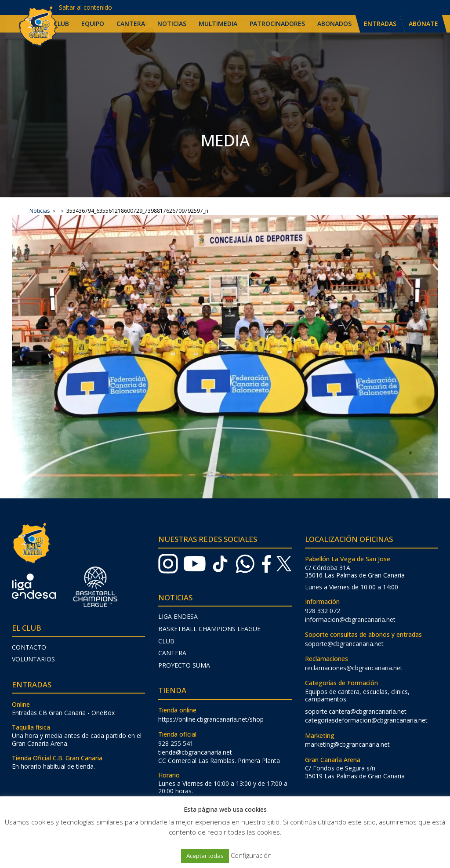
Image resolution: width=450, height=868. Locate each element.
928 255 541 (176, 743)
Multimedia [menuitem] (218, 24)
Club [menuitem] (61, 24)
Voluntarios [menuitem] (33, 659)
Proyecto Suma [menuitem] (184, 665)
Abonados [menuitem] (334, 24)
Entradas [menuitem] (380, 24)
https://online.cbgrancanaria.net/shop (211, 719)
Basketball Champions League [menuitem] (209, 629)
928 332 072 (323, 611)
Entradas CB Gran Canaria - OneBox (63, 713)
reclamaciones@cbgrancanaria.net (354, 668)
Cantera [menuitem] (131, 24)
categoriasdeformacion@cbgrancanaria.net (366, 720)
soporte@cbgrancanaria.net (344, 644)
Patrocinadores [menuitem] (277, 24)
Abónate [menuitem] (423, 24)
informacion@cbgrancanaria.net (350, 619)
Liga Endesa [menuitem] (178, 616)
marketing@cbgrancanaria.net (347, 744)
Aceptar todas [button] (205, 856)
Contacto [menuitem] (29, 647)
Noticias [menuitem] (172, 24)
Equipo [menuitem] (93, 24)
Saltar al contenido (85, 7)
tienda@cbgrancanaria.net (195, 752)
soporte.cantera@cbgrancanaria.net (356, 711)
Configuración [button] (251, 855)
